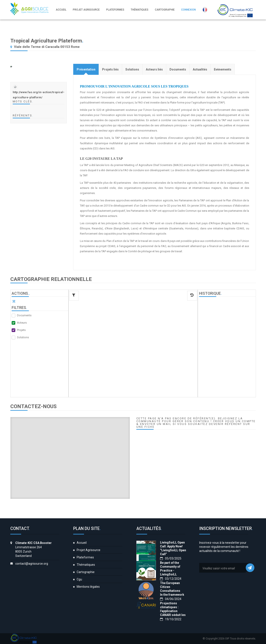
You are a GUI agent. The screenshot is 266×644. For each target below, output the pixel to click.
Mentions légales (88, 587)
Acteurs (22, 323)
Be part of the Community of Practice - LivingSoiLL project (170, 570)
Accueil (82, 543)
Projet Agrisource (89, 550)
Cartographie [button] (165, 10)
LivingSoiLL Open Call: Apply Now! (172, 544)
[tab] (86, 69)
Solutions (23, 337)
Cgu (79, 579)
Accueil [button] (61, 10)
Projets (21, 330)
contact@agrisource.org (32, 564)
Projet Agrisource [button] (86, 10)
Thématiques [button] (140, 10)
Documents (24, 315)
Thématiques (86, 565)
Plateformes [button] (115, 10)
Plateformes (85, 557)
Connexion (188, 10)
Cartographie (86, 572)
